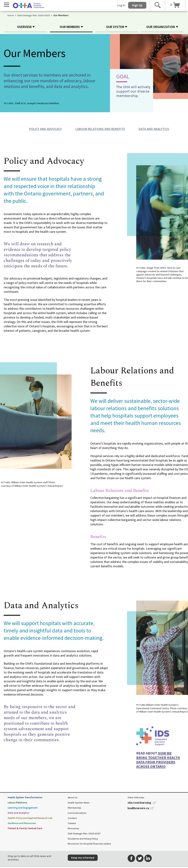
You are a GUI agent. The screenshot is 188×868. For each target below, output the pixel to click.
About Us (73, 798)
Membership (74, 808)
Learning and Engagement (23, 808)
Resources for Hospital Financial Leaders (89, 845)
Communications (77, 814)
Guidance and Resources (22, 824)
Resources (73, 829)
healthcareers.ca (138, 809)
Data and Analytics (154, 130)
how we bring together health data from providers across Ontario (158, 762)
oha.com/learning (139, 803)
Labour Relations (17, 803)
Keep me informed (83, 859)
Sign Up (137, 5)
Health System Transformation (25, 798)
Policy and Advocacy (46, 130)
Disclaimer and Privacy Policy (83, 839)
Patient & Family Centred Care (25, 829)
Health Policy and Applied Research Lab (30, 819)
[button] (26, 28)
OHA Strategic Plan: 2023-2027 (34, 15)
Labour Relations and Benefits (100, 130)
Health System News (79, 803)
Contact (72, 819)
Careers (72, 824)
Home (11, 15)
